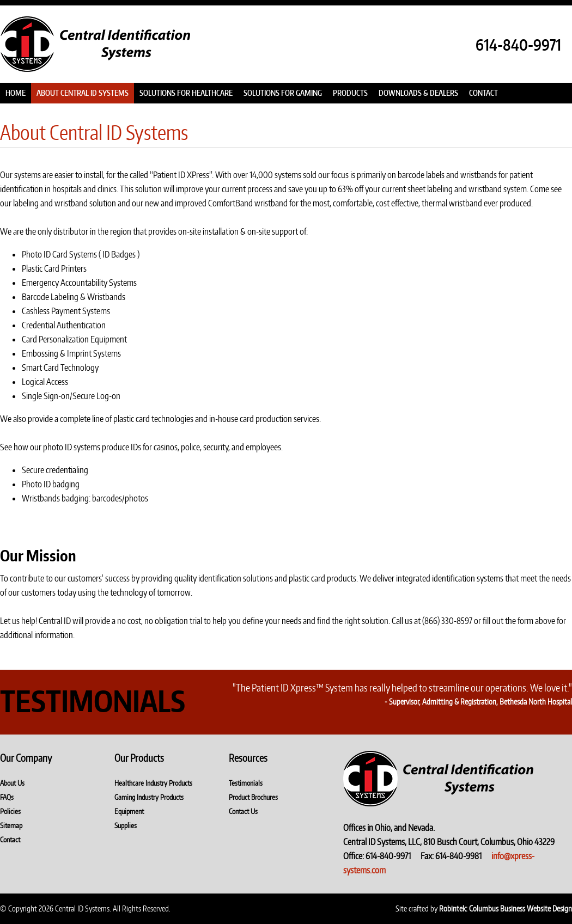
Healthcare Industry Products (153, 783)
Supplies (126, 825)
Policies (10, 811)
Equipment (129, 811)
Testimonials (246, 783)
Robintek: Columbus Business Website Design (506, 908)
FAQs (7, 797)
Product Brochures (253, 797)
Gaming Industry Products (149, 797)
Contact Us (243, 811)
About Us (12, 783)
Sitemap (11, 825)
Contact (10, 840)
